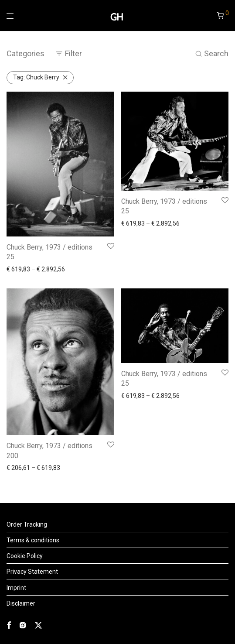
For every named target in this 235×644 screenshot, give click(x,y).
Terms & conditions (33, 540)
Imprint (16, 588)
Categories (26, 53)
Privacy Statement (32, 572)
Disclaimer (21, 603)
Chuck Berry (36, 77)
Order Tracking (27, 524)
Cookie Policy (25, 556)
